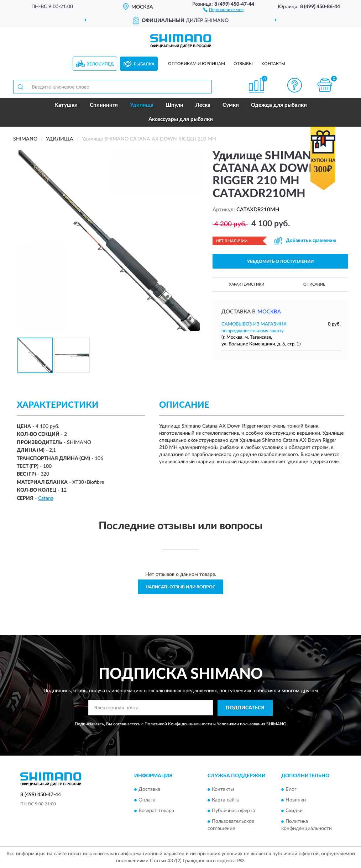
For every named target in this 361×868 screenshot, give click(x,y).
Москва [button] (269, 312)
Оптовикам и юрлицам (197, 64)
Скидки (294, 811)
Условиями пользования (241, 724)
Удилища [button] (142, 105)
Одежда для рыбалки (279, 105)
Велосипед (100, 64)
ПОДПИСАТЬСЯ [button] (245, 708)
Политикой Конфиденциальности (178, 724)
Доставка (149, 790)
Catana (46, 498)
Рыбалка (144, 64)
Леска (203, 105)
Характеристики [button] (247, 284)
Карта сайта (226, 800)
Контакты (273, 64)
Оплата (147, 800)
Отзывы (243, 64)
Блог (291, 790)
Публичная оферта (233, 811)
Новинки (296, 800)
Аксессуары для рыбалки (181, 119)
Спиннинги (104, 105)
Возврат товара (156, 811)
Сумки (231, 105)
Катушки (66, 105)
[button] (223, 9)
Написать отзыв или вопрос (180, 587)
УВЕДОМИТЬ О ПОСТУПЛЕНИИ (280, 261)
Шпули (174, 105)
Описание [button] (314, 284)
